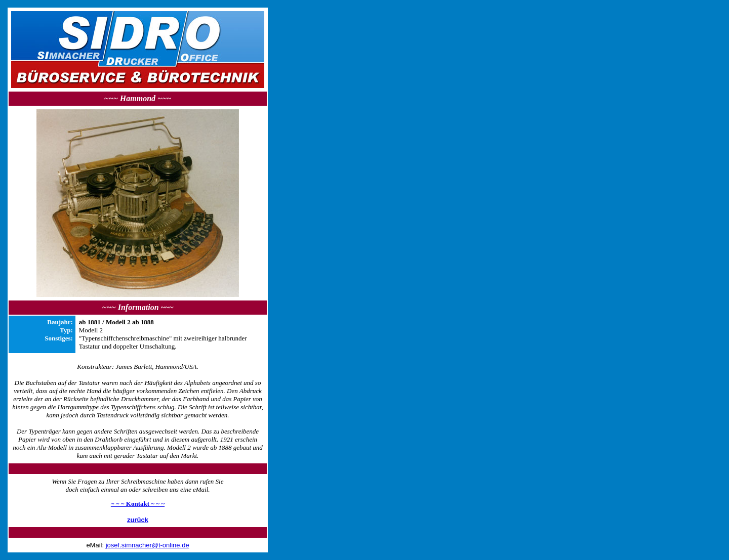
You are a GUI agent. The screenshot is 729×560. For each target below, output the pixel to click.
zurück (138, 520)
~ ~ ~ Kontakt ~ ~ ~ (138, 504)
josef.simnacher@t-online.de (148, 545)
